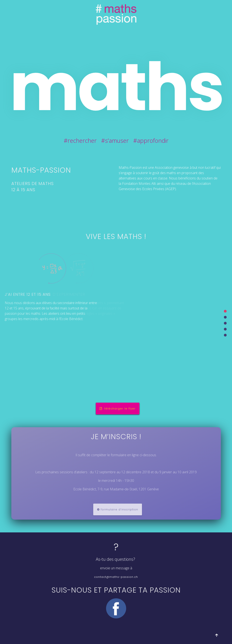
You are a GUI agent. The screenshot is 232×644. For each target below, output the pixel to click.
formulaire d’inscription (118, 509)
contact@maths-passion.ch (116, 577)
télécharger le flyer (118, 409)
